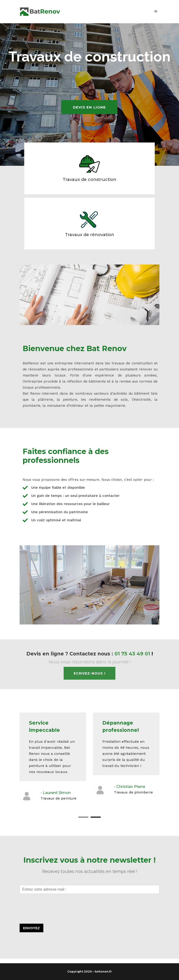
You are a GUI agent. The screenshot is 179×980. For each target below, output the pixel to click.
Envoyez (31, 928)
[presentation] (55, 916)
